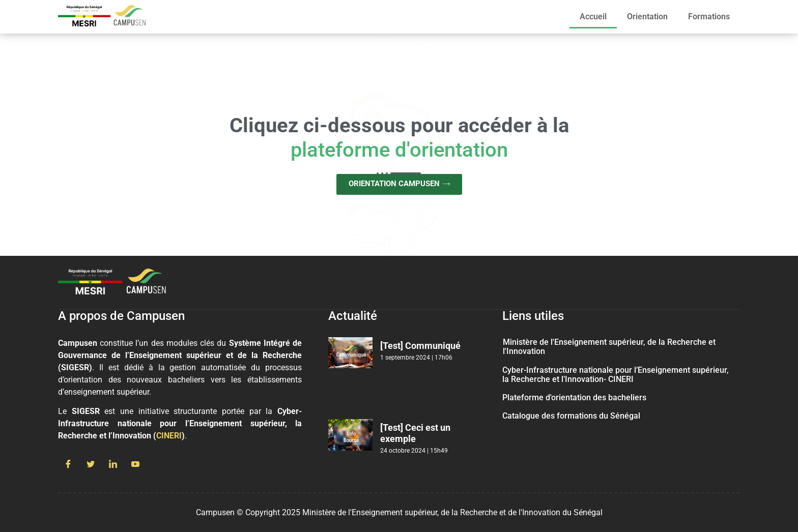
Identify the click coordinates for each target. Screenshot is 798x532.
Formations (709, 17)
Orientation (647, 17)
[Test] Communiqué (420, 346)
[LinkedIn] (113, 465)
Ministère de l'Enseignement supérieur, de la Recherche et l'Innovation (609, 347)
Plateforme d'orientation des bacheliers (574, 397)
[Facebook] (68, 465)
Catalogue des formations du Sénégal (571, 416)
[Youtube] (135, 465)
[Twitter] (91, 465)
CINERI (169, 436)
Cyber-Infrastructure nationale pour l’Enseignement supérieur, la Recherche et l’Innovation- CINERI (616, 375)
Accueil (593, 17)
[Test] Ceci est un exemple (415, 433)
